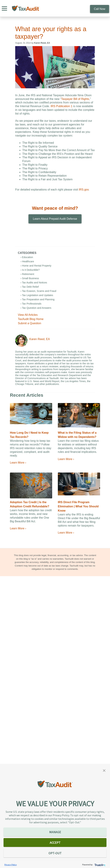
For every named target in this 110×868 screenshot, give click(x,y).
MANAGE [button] (55, 832)
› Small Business (30, 278)
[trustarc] (100, 865)
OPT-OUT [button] (55, 853)
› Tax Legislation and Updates (37, 295)
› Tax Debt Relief (30, 287)
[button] (104, 770)
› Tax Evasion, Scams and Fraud (38, 291)
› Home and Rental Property (36, 266)
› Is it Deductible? (30, 270)
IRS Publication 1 (61, 106)
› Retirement (27, 274)
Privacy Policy (11, 865)
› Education (27, 257)
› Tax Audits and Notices (34, 283)
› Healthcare (27, 261)
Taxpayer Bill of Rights (75, 99)
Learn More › (18, 463)
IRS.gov (84, 190)
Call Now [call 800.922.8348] (100, 9)
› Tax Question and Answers (36, 308)
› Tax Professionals (31, 304)
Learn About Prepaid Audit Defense (55, 219)
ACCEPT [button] (55, 843)
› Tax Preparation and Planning (37, 299)
